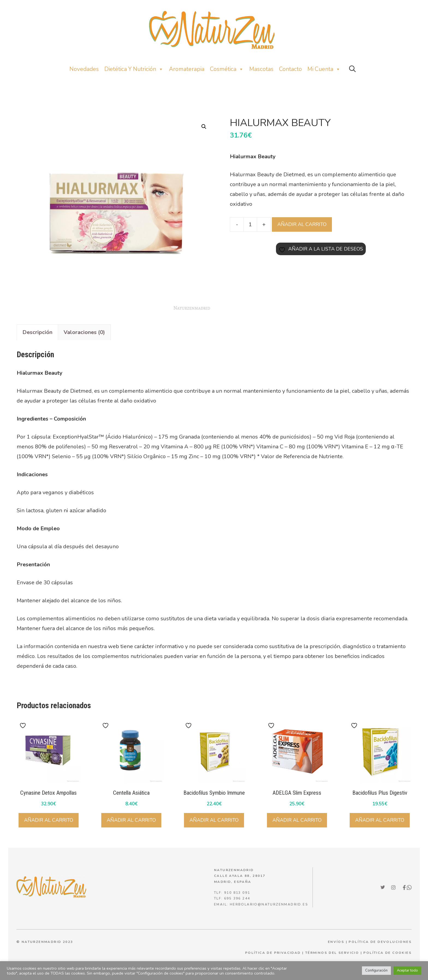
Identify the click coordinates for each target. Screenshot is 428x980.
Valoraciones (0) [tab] (84, 332)
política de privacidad (273, 953)
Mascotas (261, 69)
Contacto (290, 69)
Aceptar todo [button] (407, 970)
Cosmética (227, 69)
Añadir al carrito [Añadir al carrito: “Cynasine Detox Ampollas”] (49, 820)
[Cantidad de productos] (250, 224)
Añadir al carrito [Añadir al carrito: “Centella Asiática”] (131, 820)
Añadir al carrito (302, 224)
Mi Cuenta (324, 69)
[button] (352, 69)
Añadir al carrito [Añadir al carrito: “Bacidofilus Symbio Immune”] (214, 820)
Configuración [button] (376, 970)
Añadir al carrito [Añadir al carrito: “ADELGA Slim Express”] (297, 820)
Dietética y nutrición (134, 69)
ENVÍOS (336, 942)
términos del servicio (332, 953)
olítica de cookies (389, 953)
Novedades (84, 69)
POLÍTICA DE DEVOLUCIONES (380, 942)
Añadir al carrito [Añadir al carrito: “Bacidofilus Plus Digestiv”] (380, 820)
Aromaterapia (187, 69)
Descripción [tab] (37, 332)
